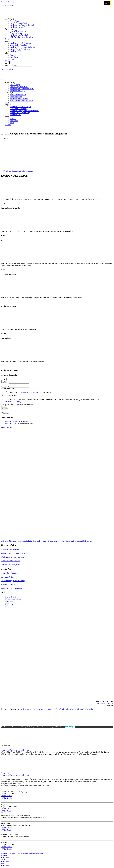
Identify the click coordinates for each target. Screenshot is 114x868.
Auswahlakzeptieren (5, 857)
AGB (7, 604)
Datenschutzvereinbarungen (20, 751)
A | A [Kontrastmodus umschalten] (107, 3)
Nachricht (5, 388)
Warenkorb (9, 606)
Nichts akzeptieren (24, 854)
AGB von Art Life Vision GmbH (30, 393)
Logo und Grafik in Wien (10, 574)
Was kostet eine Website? (10, 550)
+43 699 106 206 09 (13, 422)
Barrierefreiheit (11, 598)
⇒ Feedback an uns (8, 585)
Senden (4, 409)
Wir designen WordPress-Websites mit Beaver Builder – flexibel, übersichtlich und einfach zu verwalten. (57, 710)
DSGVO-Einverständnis (10, 396)
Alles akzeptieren (37, 854)
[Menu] (2, 16)
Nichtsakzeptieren (5, 861)
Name (4, 379)
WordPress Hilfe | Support (10, 561)
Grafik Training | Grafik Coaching (13, 581)
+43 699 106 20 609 (7, 6)
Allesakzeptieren (5, 865)
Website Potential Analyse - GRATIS (14, 554)
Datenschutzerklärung (13, 402)
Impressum (9, 602)
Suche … (9, 65)
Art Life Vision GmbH (105, 704)
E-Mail (4, 381)
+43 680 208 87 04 (12, 424)
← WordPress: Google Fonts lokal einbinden (17, 171)
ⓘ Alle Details (6, 796)
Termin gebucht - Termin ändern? (13, 589)
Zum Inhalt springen (8, 2)
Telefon (4, 383)
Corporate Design (7, 578)
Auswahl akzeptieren (9, 854)
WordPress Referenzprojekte (11, 565)
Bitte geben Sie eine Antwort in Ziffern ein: (17, 405)
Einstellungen (70, 727)
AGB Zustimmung (8, 389)
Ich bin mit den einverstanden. (30, 393)
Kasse (7, 608)
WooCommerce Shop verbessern (13, 558)
